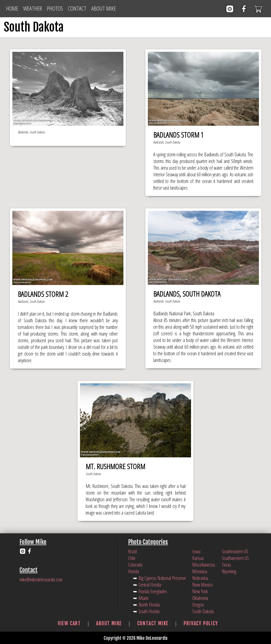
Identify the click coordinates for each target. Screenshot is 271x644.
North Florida (149, 605)
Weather (33, 8)
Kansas (198, 558)
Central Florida (150, 585)
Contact (77, 8)
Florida (134, 571)
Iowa (196, 551)
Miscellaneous (204, 565)
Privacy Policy (201, 623)
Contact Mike (153, 623)
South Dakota (203, 611)
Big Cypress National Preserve (162, 578)
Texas (226, 565)
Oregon (198, 605)
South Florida (149, 611)
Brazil (132, 551)
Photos (55, 8)
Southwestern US (235, 558)
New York (200, 591)
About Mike (104, 8)
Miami (143, 598)
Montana (200, 571)
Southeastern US (235, 551)
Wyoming (229, 571)
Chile (132, 558)
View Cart (69, 623)
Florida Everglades (153, 591)
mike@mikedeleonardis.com (41, 580)
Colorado (135, 565)
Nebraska (200, 578)
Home (12, 8)
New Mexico (203, 585)
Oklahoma (200, 598)
